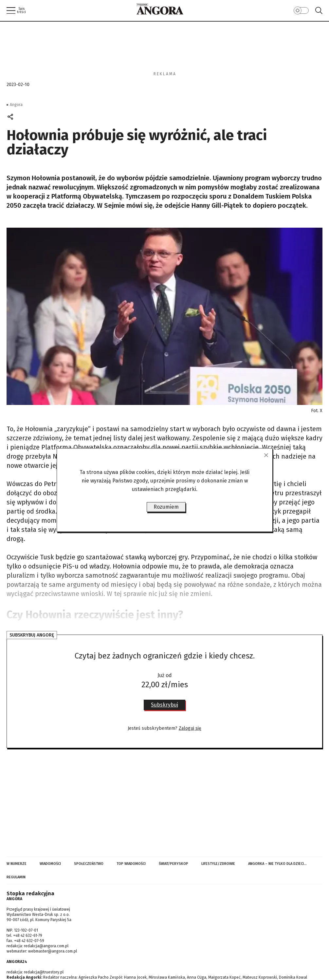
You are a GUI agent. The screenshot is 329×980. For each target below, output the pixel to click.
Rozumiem (166, 507)
